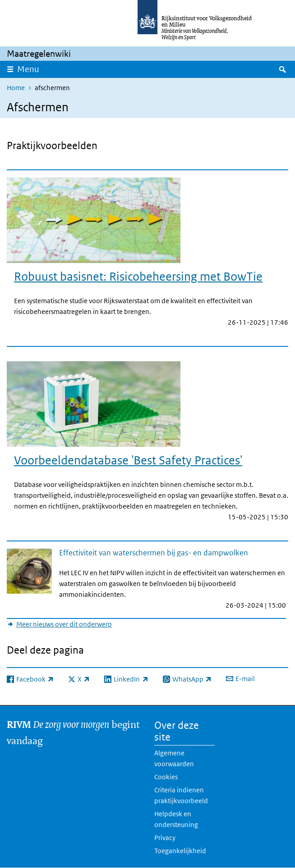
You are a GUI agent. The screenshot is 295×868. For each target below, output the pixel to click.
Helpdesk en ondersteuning (176, 819)
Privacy (165, 838)
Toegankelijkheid (180, 851)
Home (16, 88)
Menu (28, 69)
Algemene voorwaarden (174, 758)
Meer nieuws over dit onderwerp (64, 624)
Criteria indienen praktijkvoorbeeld (181, 795)
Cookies (166, 777)
